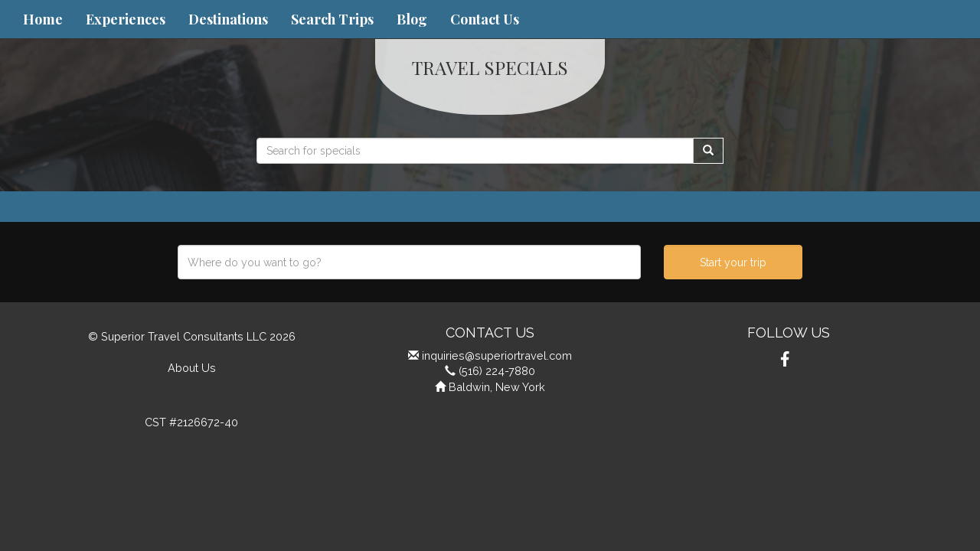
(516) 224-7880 (497, 371)
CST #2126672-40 (191, 422)
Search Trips (332, 19)
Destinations (228, 19)
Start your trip (733, 262)
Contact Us (485, 19)
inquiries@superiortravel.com (497, 355)
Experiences (126, 19)
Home (43, 19)
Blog (412, 19)
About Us (192, 368)
